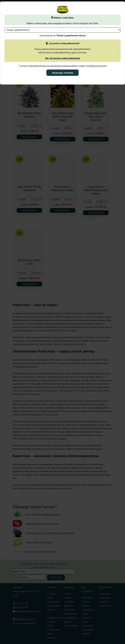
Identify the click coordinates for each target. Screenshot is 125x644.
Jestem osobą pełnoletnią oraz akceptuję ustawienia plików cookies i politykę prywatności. (62, 66)
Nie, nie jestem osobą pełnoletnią (63, 58)
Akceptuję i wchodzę (62, 73)
